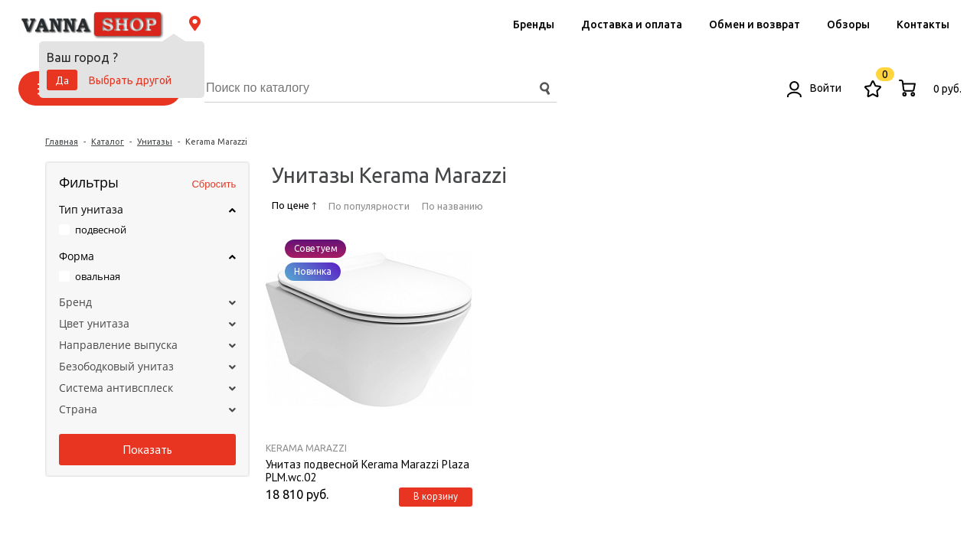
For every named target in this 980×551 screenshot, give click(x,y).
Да (62, 80)
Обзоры (848, 24)
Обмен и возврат (755, 24)
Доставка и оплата (632, 24)
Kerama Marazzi (306, 448)
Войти (814, 88)
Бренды (534, 24)
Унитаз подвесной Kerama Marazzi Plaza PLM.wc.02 (367, 470)
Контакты (923, 24)
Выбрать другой (130, 80)
